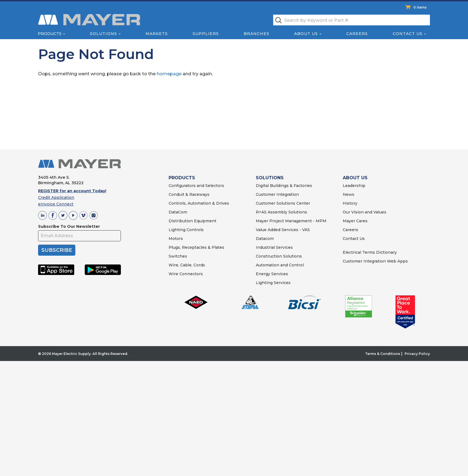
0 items (420, 7)
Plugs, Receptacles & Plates (196, 247)
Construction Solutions (279, 256)
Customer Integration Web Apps (375, 261)
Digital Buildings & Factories (284, 186)
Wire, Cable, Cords (187, 265)
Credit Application (56, 197)
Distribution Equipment (192, 221)
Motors (176, 239)
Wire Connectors (186, 274)
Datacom (265, 239)
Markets (156, 34)
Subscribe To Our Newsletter (69, 226)
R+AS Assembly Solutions (281, 212)
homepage (169, 74)
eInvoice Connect (56, 204)
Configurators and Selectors (196, 186)
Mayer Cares (355, 221)
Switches (178, 256)
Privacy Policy (417, 354)
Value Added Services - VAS (283, 230)
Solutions (103, 34)
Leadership (354, 186)
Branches (256, 34)
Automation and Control (280, 265)
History (350, 203)
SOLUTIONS (270, 178)
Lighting (177, 230)
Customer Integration (277, 194)
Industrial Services (274, 247)
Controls (195, 230)
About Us (306, 34)
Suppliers (206, 34)
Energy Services (272, 274)
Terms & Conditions (383, 354)
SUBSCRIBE (57, 250)
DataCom (178, 212)
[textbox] (352, 20)
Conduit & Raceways (189, 194)
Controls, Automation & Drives (199, 203)
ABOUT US (355, 178)
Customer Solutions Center (283, 203)
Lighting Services (273, 283)
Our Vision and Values (365, 212)
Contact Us (408, 34)
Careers (357, 34)
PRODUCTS (182, 178)
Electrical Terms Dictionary (370, 252)
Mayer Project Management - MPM (291, 221)
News (349, 194)
